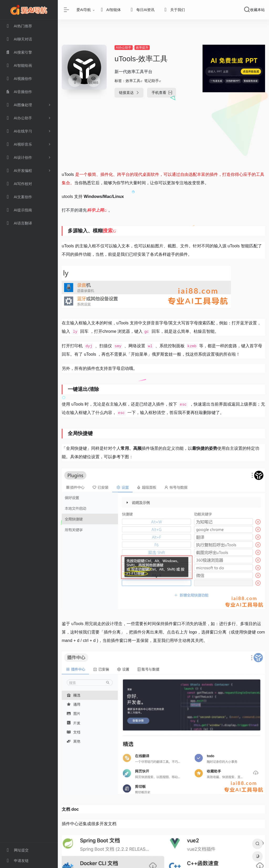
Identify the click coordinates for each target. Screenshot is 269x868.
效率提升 (142, 48)
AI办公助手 (124, 48)
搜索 (108, 231)
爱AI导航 (84, 10)
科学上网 (95, 210)
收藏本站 (257, 10)
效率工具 (133, 81)
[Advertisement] (163, 138)
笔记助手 (152, 81)
